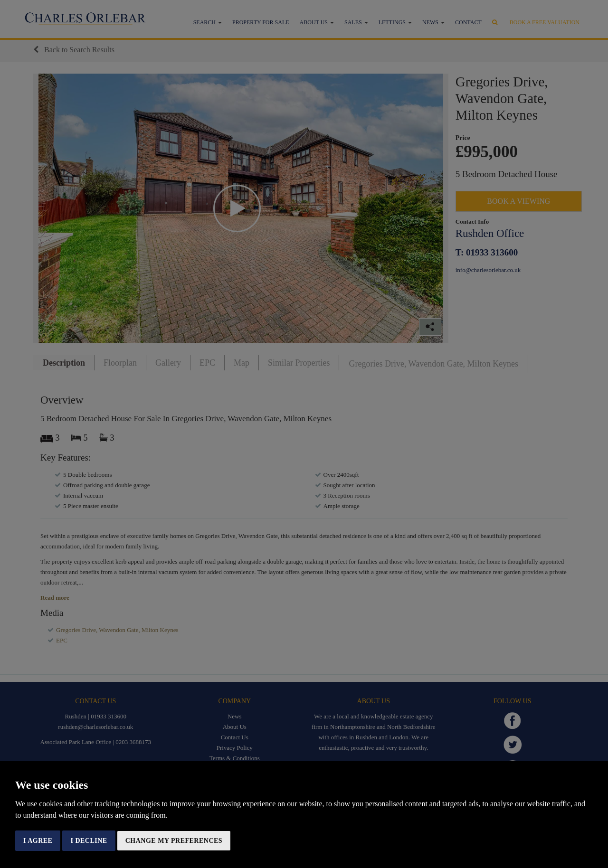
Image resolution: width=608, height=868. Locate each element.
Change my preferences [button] (174, 841)
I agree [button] (38, 841)
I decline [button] (89, 841)
